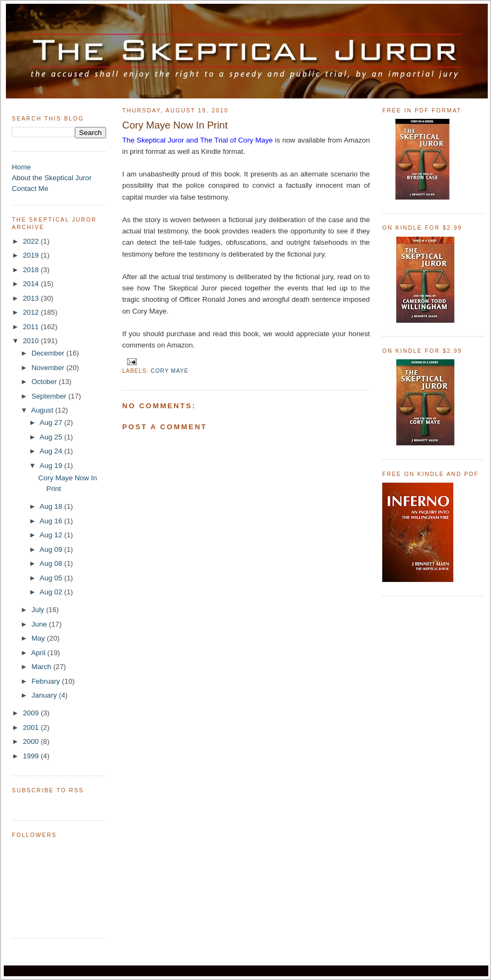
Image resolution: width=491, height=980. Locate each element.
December (49, 353)
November (49, 368)
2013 (31, 298)
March (42, 667)
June (40, 624)
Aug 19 (52, 466)
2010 (31, 341)
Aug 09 (52, 549)
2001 (31, 727)
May (39, 638)
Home (21, 167)
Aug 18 (52, 506)
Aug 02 (52, 592)
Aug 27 (52, 422)
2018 (31, 270)
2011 (31, 327)
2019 (31, 255)
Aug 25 (52, 437)
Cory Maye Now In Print (175, 125)
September (50, 396)
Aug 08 (52, 563)
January (45, 695)
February (47, 681)
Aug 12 (52, 535)
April (39, 653)
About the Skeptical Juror (52, 178)
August (43, 410)
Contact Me (30, 189)
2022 (31, 241)
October (45, 382)
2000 (31, 741)
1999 (31, 756)
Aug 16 (52, 521)
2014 (31, 284)
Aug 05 (52, 578)
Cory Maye (170, 371)
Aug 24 (52, 451)
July (38, 610)
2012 (31, 312)
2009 (31, 713)
